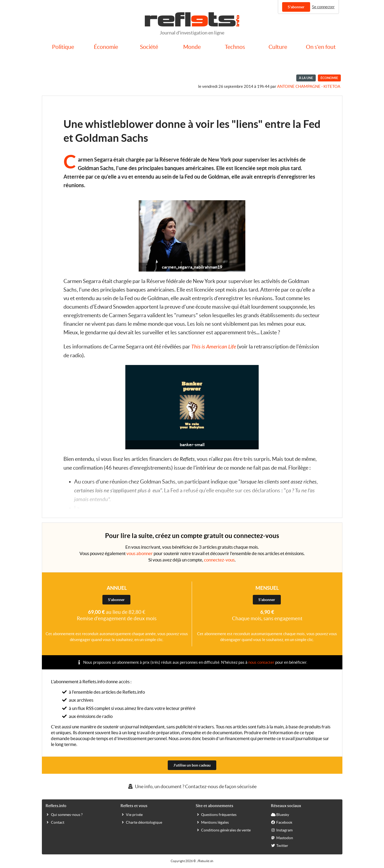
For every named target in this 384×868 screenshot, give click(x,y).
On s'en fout (321, 47)
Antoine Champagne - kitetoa (309, 86)
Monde (192, 47)
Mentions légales (212, 822)
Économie (106, 47)
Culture (278, 47)
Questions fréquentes (216, 814)
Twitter (280, 845)
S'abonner (296, 7)
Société (149, 47)
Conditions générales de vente (223, 830)
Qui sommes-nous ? (64, 814)
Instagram (282, 830)
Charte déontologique (141, 822)
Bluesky (280, 814)
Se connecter (323, 7)
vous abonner (140, 553)
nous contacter (261, 662)
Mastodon (282, 838)
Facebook (282, 822)
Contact (55, 822)
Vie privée (132, 814)
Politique (63, 47)
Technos (235, 47)
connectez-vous (219, 560)
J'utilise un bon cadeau (192, 765)
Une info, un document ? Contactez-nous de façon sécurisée (192, 786)
